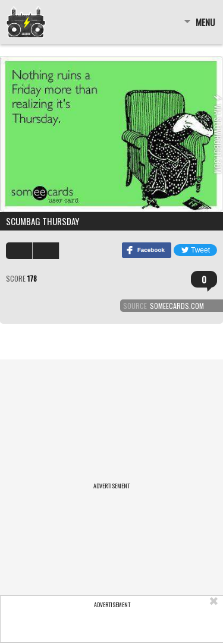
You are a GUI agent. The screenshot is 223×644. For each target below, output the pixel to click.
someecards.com (177, 306)
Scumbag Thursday (43, 221)
